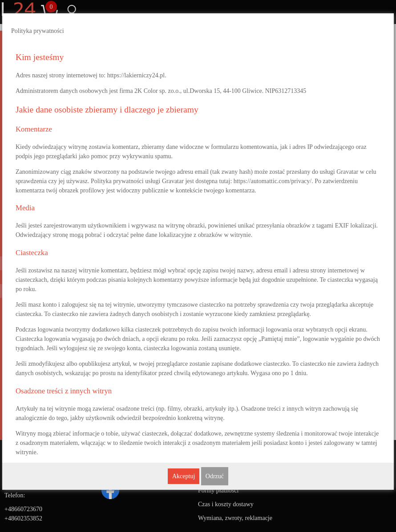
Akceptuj (184, 476)
